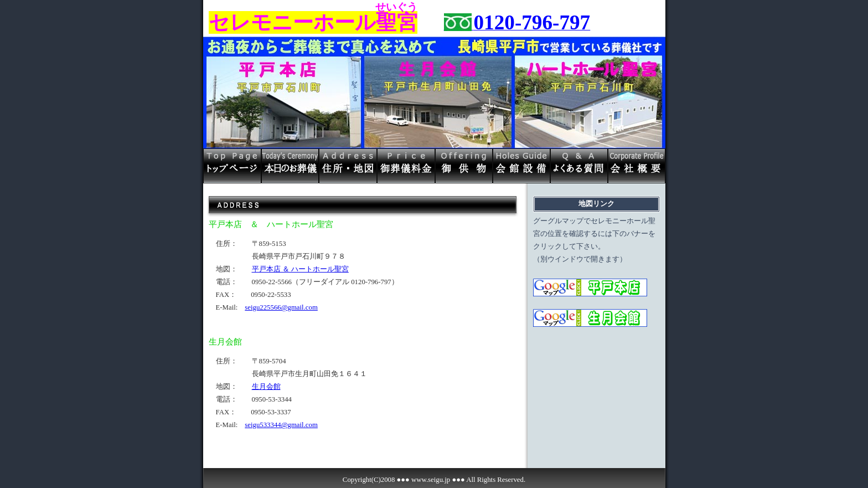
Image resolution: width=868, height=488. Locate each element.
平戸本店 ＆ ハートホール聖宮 (300, 269)
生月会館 (266, 387)
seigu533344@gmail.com (281, 425)
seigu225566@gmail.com (281, 307)
